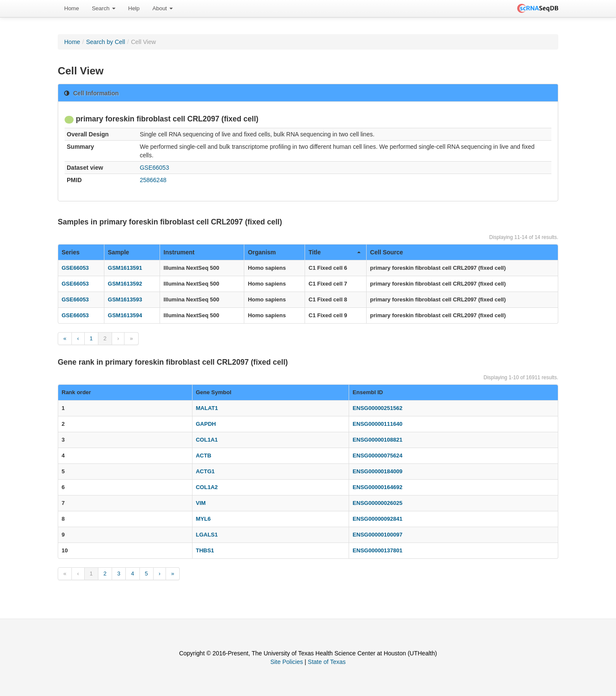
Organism (262, 252)
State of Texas (327, 662)
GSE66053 (155, 168)
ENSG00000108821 (377, 440)
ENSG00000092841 (377, 519)
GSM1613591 (125, 268)
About (163, 8)
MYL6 (203, 519)
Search (104, 8)
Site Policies (287, 662)
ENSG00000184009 (377, 471)
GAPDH (206, 424)
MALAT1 (207, 408)
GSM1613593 (125, 299)
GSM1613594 (125, 315)
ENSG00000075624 (377, 456)
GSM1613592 (125, 284)
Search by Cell (105, 42)
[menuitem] (72, 9)
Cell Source (386, 252)
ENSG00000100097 (377, 535)
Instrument (179, 252)
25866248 (153, 180)
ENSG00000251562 (377, 408)
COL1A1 (207, 440)
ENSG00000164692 (377, 487)
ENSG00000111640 (377, 424)
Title (335, 252)
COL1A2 (207, 487)
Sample (118, 252)
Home (72, 8)
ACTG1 (205, 471)
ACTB (204, 456)
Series (71, 252)
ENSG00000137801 (377, 550)
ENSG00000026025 (377, 503)
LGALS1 (207, 535)
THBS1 (205, 550)
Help (134, 8)
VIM (201, 503)
